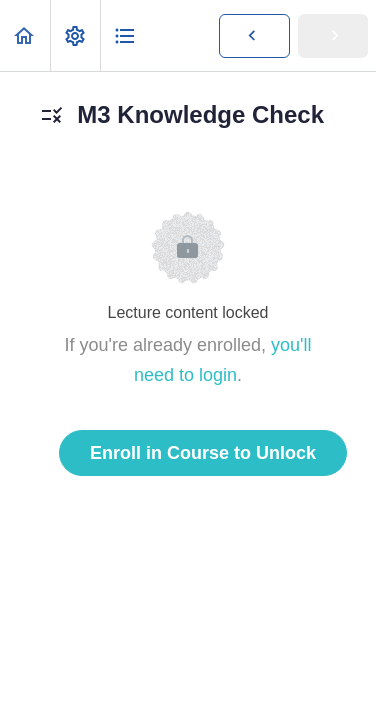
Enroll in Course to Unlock (203, 453)
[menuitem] (75, 35)
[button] (25, 35)
